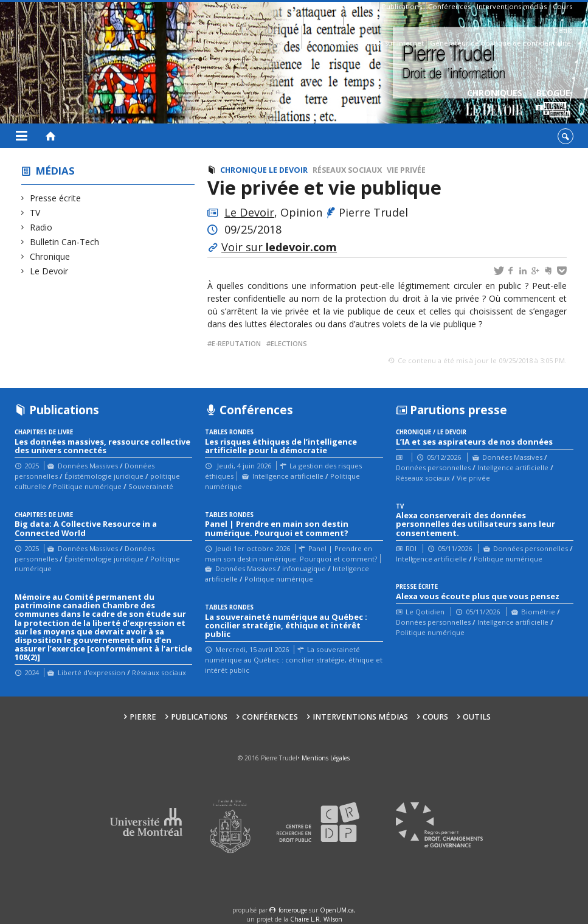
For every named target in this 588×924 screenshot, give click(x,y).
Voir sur (279, 247)
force (293, 910)
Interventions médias (512, 6)
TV (35, 213)
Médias (55, 171)
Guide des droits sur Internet (376, 43)
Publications (402, 6)
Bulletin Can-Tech (65, 242)
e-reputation (236, 343)
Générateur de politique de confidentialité (500, 43)
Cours (562, 6)
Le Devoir (49, 271)
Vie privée (406, 170)
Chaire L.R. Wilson (316, 919)
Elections (289, 343)
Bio (294, 20)
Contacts (360, 20)
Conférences (449, 6)
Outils (563, 30)
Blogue (553, 104)
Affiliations (323, 20)
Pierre (365, 6)
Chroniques (495, 104)
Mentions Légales (326, 758)
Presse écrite (56, 198)
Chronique (50, 256)
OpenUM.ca (337, 910)
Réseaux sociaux (347, 170)
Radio (41, 227)
